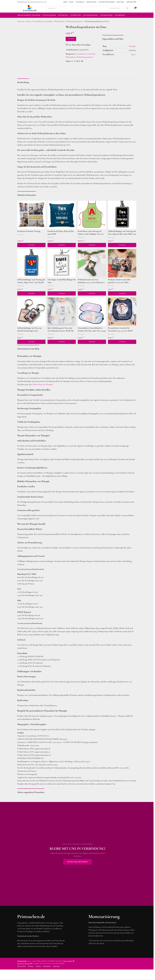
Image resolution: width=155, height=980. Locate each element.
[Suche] (88, 8)
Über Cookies (22, 966)
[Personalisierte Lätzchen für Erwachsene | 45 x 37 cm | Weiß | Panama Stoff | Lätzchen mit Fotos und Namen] (122, 312)
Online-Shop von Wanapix (42, 384)
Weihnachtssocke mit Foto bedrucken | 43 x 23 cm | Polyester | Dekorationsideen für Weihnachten (91, 282)
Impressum (56, 966)
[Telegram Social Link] (82, 61)
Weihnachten (59, 21)
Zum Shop (71, 39)
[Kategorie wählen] (116, 8)
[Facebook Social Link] (72, 61)
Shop (29, 21)
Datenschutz (47, 966)
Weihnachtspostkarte (75, 21)
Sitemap (38, 966)
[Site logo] (30, 8)
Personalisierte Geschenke (42, 21)
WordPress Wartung (25, 964)
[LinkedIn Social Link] (80, 61)
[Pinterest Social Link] (77, 61)
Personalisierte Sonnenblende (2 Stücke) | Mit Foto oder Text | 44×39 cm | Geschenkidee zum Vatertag (92, 331)
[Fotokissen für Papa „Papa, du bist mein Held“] (62, 215)
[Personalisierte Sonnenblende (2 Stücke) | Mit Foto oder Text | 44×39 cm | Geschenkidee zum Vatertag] (92, 312)
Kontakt (31, 966)
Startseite (21, 21)
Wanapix (21, 234)
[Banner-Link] (77, 854)
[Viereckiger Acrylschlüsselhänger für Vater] (62, 263)
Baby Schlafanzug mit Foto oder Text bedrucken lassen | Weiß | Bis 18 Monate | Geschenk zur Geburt (61, 331)
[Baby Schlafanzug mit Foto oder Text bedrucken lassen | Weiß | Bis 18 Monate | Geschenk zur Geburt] (62, 312)
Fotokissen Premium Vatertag (29, 231)
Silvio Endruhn (69, 961)
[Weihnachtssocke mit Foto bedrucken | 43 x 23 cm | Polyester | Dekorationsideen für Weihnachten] (92, 263)
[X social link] (75, 61)
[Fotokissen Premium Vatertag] (31, 215)
